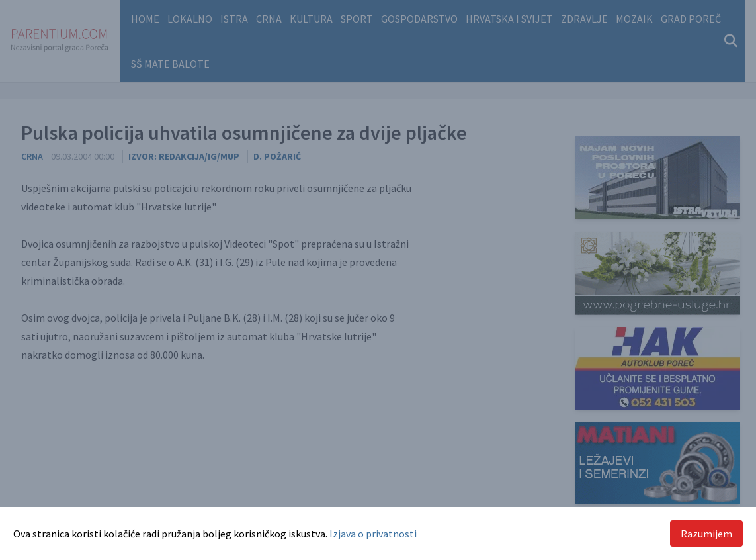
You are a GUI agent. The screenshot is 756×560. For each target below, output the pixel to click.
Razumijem (706, 534)
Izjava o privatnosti (373, 534)
